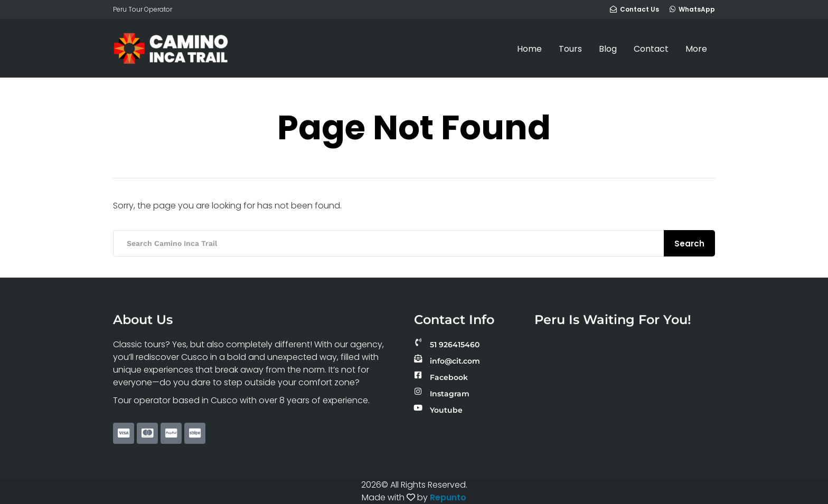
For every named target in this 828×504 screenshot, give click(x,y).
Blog (608, 49)
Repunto (448, 497)
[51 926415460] (418, 342)
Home (529, 49)
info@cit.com (455, 361)
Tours (570, 49)
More (696, 49)
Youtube (446, 410)
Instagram (450, 394)
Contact (651, 49)
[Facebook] (418, 375)
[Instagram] (418, 391)
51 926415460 (455, 345)
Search (689, 244)
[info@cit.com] (418, 359)
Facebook (449, 377)
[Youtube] (418, 408)
